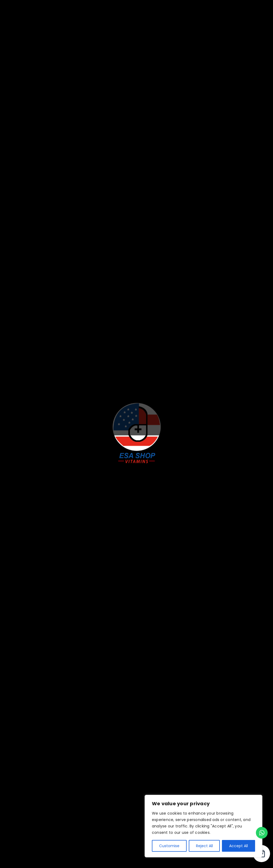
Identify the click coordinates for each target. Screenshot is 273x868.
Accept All (239, 846)
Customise (169, 846)
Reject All (204, 846)
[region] (203, 826)
